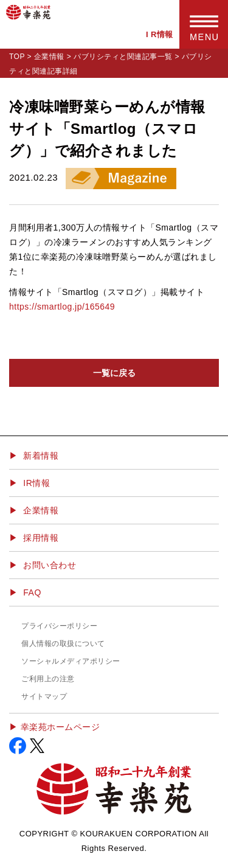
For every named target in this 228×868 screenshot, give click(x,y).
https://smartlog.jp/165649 (62, 307)
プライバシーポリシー (59, 626)
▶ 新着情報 (34, 456)
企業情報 (49, 57)
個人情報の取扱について (63, 644)
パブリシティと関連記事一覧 (123, 57)
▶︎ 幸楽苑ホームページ (54, 727)
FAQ (32, 592)
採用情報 (41, 538)
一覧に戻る (114, 373)
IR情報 (36, 483)
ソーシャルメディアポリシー (71, 661)
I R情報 (160, 34)
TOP (17, 57)
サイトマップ (44, 696)
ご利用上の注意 (48, 679)
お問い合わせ (50, 565)
